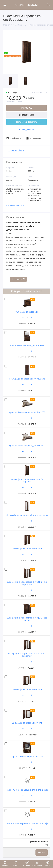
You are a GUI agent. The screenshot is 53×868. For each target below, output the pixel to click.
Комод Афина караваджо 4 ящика (27, 345)
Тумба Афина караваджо (27, 312)
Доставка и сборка (16, 150)
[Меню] (5, 5)
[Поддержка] (48, 5)
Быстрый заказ (27, 115)
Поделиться (18, 279)
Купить (41, 852)
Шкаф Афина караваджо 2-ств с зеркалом (27, 515)
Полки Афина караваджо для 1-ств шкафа (27, 790)
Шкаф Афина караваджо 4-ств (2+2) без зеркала (27, 619)
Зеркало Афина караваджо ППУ (27, 756)
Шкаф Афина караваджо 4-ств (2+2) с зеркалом (27, 655)
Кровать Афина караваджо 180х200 (27, 446)
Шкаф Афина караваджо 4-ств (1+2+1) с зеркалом (27, 583)
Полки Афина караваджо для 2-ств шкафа (27, 823)
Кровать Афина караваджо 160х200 (27, 412)
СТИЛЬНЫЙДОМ (27, 5)
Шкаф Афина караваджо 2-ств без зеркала (27, 480)
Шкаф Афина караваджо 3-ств (27, 548)
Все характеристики (15, 206)
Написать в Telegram (26, 122)
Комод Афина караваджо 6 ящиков (27, 379)
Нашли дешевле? (26, 129)
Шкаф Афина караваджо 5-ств (27, 689)
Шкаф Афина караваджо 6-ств (27, 723)
